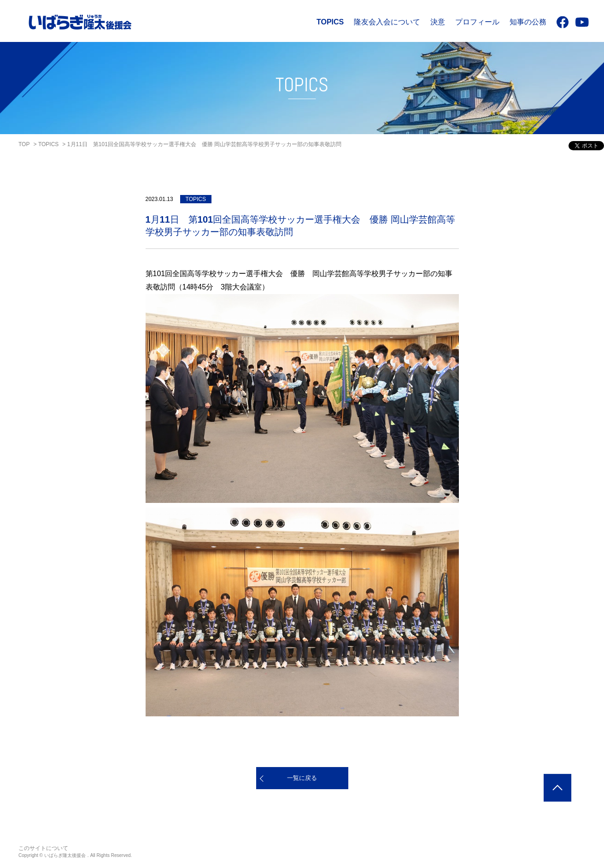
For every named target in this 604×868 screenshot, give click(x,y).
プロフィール (477, 22)
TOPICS (330, 22)
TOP (24, 144)
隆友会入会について (387, 22)
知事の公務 (528, 22)
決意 (438, 22)
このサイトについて (43, 848)
